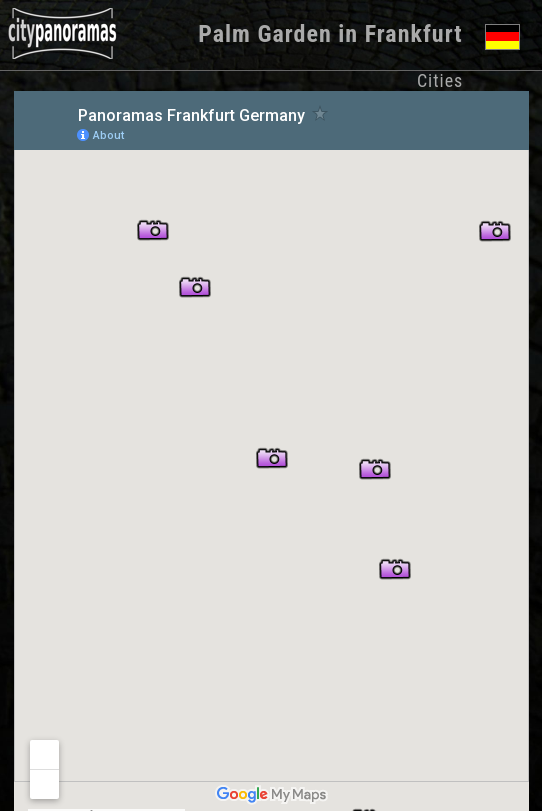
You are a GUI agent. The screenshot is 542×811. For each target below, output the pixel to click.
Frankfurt (414, 34)
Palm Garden (264, 34)
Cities (440, 80)
